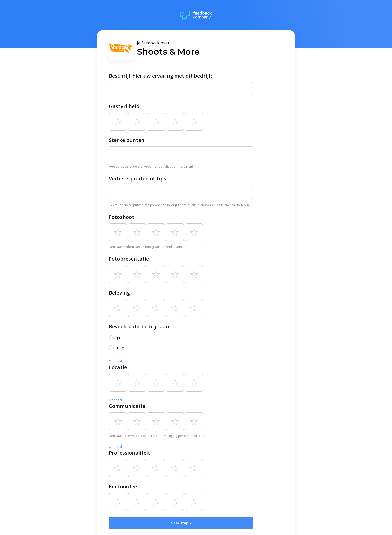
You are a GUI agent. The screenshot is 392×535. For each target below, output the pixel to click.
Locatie (118, 367)
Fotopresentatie (129, 259)
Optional (115, 361)
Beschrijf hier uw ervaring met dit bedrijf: (161, 76)
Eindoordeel (124, 487)
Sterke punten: (127, 140)
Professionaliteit (130, 453)
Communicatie (127, 406)
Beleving (119, 293)
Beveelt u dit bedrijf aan (139, 326)
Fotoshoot (122, 217)
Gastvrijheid (124, 106)
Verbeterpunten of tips (138, 179)
